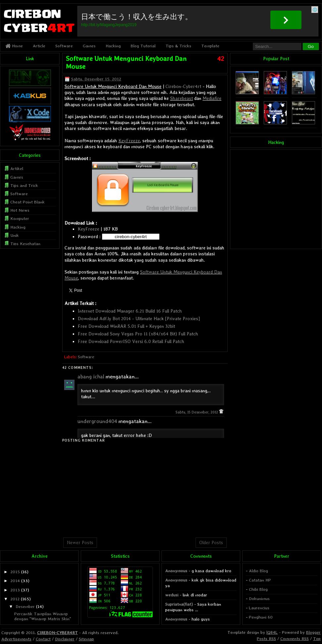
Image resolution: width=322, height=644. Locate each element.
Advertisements (16, 639)
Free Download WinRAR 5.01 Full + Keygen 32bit (126, 326)
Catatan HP (260, 580)
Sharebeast (182, 98)
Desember (25, 606)
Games (89, 46)
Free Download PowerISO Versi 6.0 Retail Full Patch (131, 341)
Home (14, 46)
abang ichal (91, 377)
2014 (15, 581)
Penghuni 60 (261, 617)
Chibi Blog (258, 589)
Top (317, 639)
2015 (15, 572)
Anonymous (176, 571)
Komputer (20, 218)
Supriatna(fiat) (179, 604)
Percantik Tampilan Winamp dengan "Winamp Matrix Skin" (43, 616)
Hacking (113, 46)
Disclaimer (65, 639)
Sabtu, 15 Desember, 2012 (197, 412)
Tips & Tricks (178, 46)
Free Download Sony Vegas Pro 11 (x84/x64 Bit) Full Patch (138, 334)
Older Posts (211, 542)
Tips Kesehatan (25, 244)
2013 (15, 590)
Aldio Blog (258, 571)
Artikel (17, 169)
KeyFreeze (129, 141)
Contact (43, 639)
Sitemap (86, 639)
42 (221, 59)
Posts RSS (266, 639)
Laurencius (259, 608)
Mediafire (212, 98)
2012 (15, 599)
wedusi (172, 595)
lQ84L (272, 632)
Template (210, 46)
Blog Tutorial (143, 46)
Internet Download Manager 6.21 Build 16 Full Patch (130, 311)
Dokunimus (259, 599)
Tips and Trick (24, 185)
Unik (15, 235)
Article (39, 46)
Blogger (313, 632)
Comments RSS (295, 639)
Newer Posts (80, 542)
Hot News (20, 210)
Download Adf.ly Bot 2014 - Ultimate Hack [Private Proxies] (139, 319)
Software (64, 46)
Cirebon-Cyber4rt (183, 86)
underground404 (97, 421)
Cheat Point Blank (27, 202)
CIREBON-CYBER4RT (57, 633)
